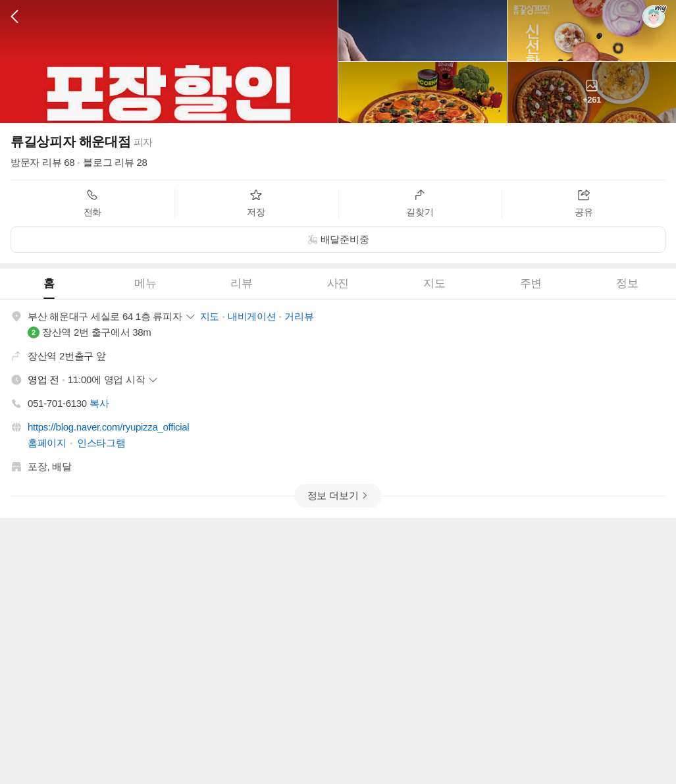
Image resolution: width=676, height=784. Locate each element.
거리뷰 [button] (299, 316)
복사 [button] (99, 403)
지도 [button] (210, 316)
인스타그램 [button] (101, 443)
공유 (584, 203)
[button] (14, 16)
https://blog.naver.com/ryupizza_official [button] (108, 427)
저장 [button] (256, 203)
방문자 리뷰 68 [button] (42, 162)
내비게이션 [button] (252, 316)
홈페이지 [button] (47, 443)
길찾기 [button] (420, 203)
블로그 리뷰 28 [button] (115, 162)
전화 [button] (92, 203)
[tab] (48, 284)
